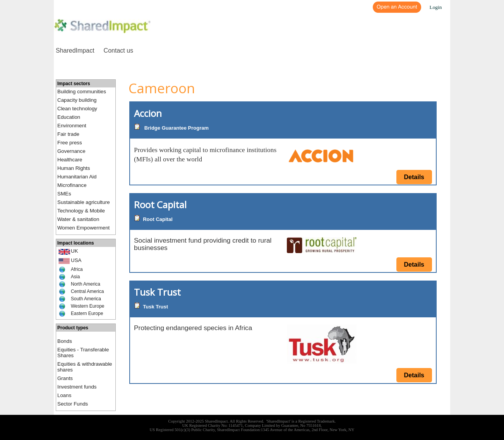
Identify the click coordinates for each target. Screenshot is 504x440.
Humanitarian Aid (77, 177)
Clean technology (77, 109)
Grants (65, 378)
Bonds (65, 341)
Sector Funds (73, 404)
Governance (71, 151)
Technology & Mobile (81, 211)
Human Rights (74, 168)
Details (414, 177)
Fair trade (68, 134)
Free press (70, 143)
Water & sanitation (78, 219)
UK (75, 251)
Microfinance (72, 185)
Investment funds (77, 387)
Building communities (82, 92)
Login (436, 7)
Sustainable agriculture (84, 202)
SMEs (64, 194)
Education (69, 117)
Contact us (118, 51)
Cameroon (162, 88)
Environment (72, 126)
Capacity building (77, 100)
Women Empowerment (83, 228)
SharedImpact (75, 51)
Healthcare (70, 160)
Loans (64, 395)
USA (76, 260)
